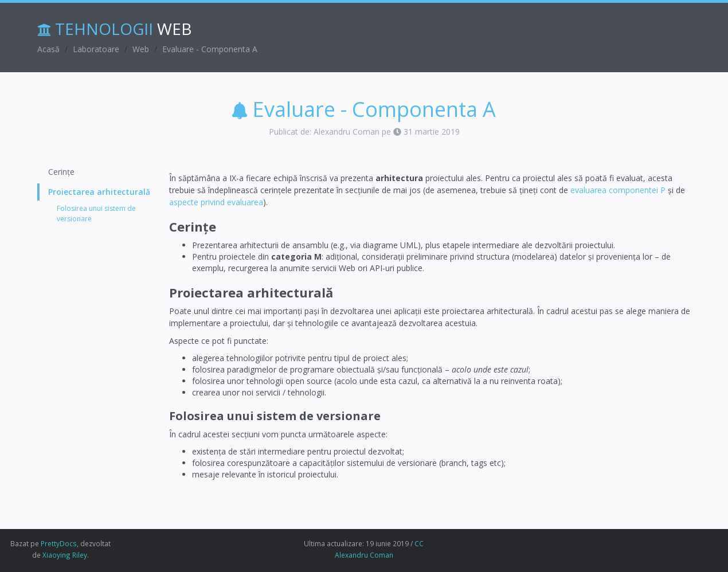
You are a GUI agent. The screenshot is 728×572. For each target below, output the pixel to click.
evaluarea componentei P (618, 190)
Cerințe (61, 172)
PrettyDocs (59, 543)
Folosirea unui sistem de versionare (96, 213)
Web (141, 49)
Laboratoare (96, 49)
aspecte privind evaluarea (216, 202)
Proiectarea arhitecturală (99, 192)
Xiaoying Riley (65, 555)
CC (419, 543)
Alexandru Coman (364, 555)
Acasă (48, 49)
